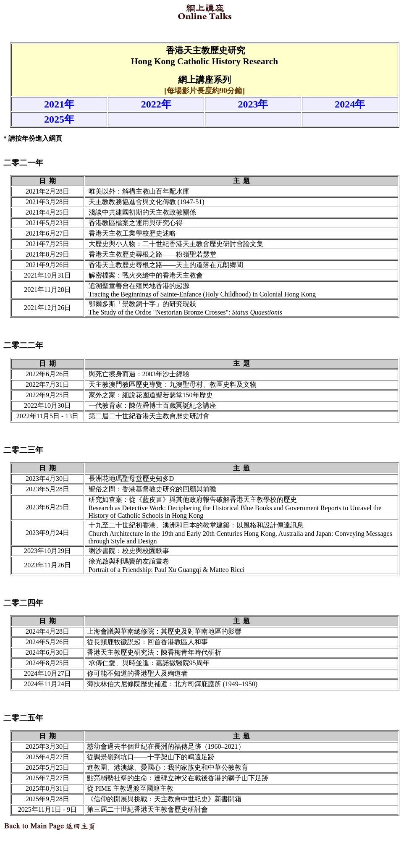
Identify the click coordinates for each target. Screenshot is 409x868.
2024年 (350, 104)
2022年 (156, 104)
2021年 (59, 104)
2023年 (253, 104)
